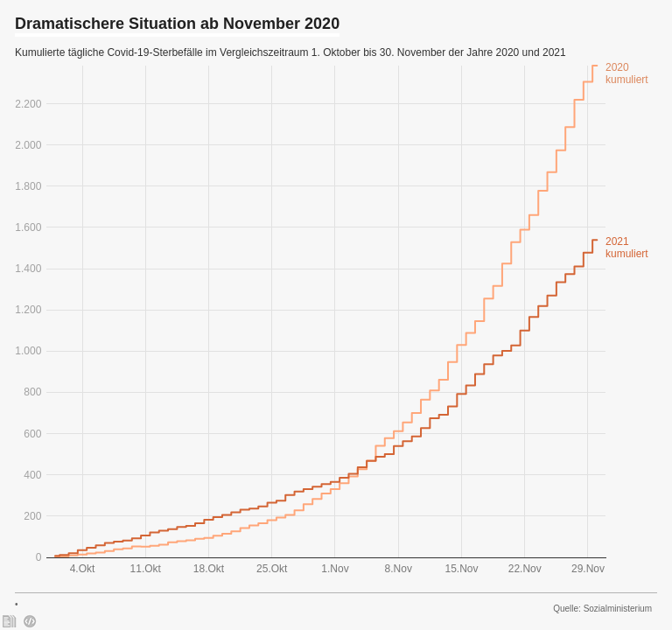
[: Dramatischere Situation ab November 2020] (9, 621)
